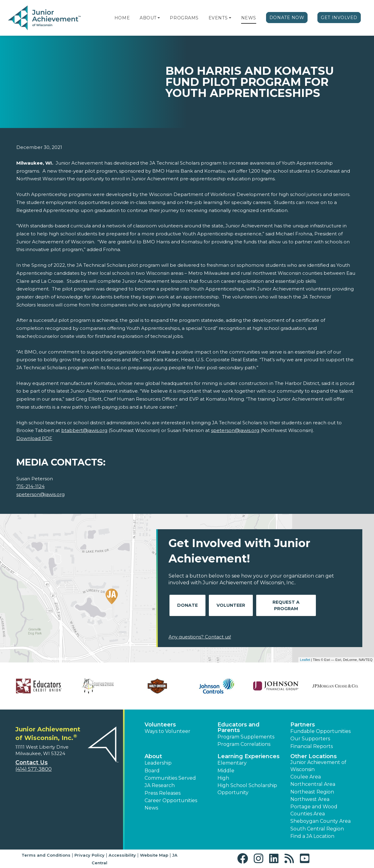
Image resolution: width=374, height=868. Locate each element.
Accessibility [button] (122, 855)
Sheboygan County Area (320, 821)
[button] (159, 18)
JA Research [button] (160, 785)
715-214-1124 (30, 486)
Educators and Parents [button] (239, 727)
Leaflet (305, 660)
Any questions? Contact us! (200, 637)
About (148, 18)
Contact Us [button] (32, 762)
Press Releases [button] (163, 793)
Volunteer (231, 605)
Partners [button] (303, 725)
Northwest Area (310, 799)
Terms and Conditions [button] (46, 855)
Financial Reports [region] (312, 746)
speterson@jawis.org (40, 494)
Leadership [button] (158, 763)
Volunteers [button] (160, 725)
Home (122, 18)
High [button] (223, 778)
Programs (184, 18)
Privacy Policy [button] (90, 855)
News (249, 18)
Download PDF (34, 438)
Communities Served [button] (170, 778)
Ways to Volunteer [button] (167, 731)
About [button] (153, 756)
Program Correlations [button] (244, 744)
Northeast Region (312, 792)
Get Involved (339, 18)
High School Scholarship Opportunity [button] (247, 789)
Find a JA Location (312, 836)
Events (218, 18)
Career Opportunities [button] (171, 800)
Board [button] (152, 771)
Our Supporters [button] (310, 739)
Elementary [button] (232, 763)
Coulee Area (306, 777)
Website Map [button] (154, 855)
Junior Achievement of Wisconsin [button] (318, 766)
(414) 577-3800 (34, 769)
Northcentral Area (313, 784)
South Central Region (317, 829)
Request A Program (286, 605)
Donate (187, 605)
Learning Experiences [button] (249, 756)
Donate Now (287, 18)
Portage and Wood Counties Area (314, 810)
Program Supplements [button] (246, 737)
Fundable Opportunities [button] (320, 731)
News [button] (151, 808)
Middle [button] (226, 771)
